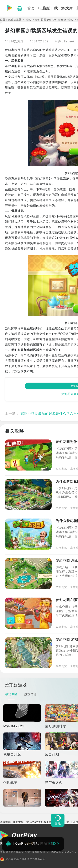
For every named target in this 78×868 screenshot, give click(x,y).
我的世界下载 (21, 822)
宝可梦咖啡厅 (56, 726)
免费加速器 (15, 20)
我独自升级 (12, 754)
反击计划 (52, 754)
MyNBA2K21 (14, 726)
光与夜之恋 (54, 782)
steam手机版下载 (41, 822)
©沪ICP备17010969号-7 (61, 852)
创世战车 (10, 782)
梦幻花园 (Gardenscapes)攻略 (54, 20)
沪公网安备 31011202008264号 (23, 859)
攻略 (28, 20)
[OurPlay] (19, 836)
